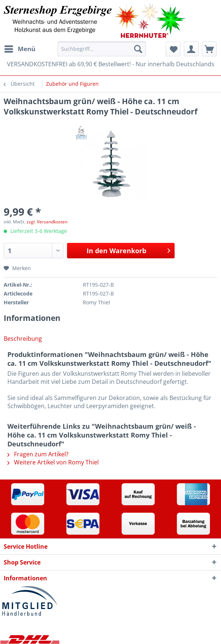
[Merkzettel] (173, 49)
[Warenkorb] (209, 49)
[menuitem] (20, 49)
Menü (20, 48)
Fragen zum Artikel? (38, 454)
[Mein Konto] (191, 49)
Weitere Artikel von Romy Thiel (53, 462)
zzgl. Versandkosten (47, 222)
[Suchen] (138, 49)
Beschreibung (23, 339)
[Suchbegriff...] (102, 49)
